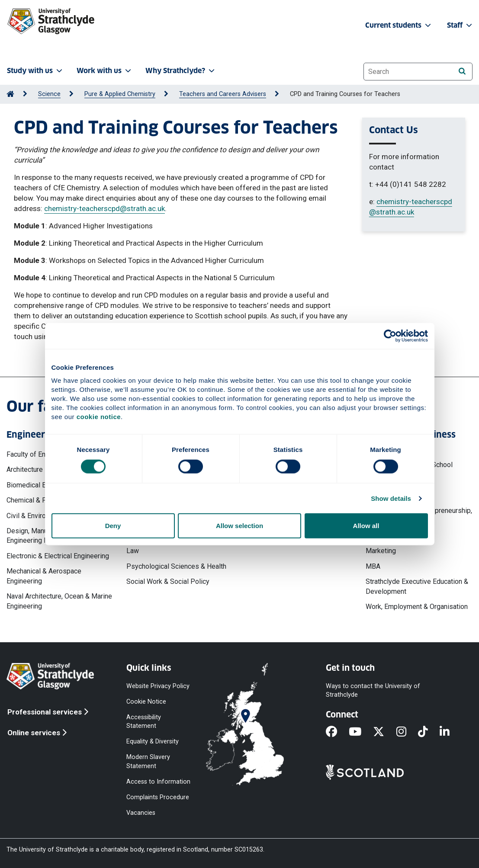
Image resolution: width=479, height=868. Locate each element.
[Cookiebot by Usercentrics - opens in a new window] (390, 336)
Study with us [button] (35, 71)
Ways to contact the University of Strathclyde (373, 690)
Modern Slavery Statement (148, 761)
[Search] (462, 71)
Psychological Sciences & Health (176, 566)
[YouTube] (361, 732)
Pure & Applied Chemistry (120, 94)
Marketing (381, 551)
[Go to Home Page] (10, 94)
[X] (384, 732)
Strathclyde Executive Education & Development (417, 586)
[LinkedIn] (450, 732)
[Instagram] (407, 732)
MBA (373, 566)
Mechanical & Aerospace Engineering (44, 576)
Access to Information (158, 781)
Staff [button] (460, 25)
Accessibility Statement (144, 722)
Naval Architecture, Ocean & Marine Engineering (59, 601)
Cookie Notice (146, 701)
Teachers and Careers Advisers (223, 94)
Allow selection (239, 526)
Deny (113, 526)
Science (49, 94)
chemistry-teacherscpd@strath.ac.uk (104, 208)
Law (133, 551)
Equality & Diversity (153, 741)
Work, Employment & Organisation (417, 607)
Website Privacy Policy (158, 686)
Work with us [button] (105, 71)
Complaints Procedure (158, 797)
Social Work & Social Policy (168, 581)
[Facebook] (337, 732)
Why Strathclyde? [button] (181, 71)
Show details (391, 498)
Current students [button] (399, 25)
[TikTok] (429, 732)
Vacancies (141, 813)
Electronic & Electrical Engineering (58, 556)
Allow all (366, 526)
